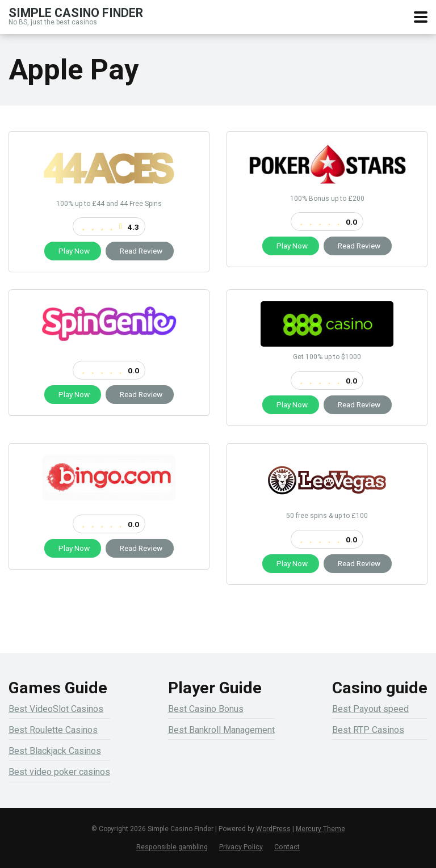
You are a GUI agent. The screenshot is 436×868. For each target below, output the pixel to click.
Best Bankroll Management (221, 730)
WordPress (273, 829)
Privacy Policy (241, 847)
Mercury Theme (320, 829)
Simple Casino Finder (76, 12)
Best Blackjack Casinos (55, 751)
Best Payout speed (370, 709)
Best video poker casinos (59, 772)
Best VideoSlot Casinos (56, 709)
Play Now (73, 251)
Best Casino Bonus (206, 709)
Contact (287, 847)
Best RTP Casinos (368, 730)
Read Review (140, 251)
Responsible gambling (172, 847)
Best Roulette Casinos (53, 730)
